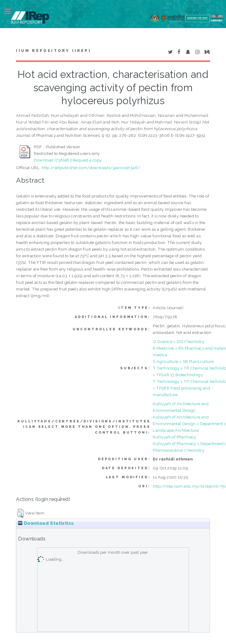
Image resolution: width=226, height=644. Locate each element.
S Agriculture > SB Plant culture (183, 361)
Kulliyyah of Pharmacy (174, 437)
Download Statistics (46, 523)
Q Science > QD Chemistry (179, 341)
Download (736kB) (52, 160)
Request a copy (87, 160)
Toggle (11, 11)
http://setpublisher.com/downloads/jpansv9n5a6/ (91, 168)
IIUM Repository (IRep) (53, 51)
